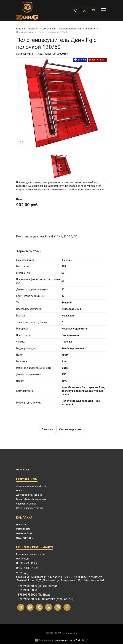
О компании (22, 470)
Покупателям (27, 480)
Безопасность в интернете (31, 554)
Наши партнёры (25, 538)
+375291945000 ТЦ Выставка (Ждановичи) (45, 599)
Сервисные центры (27, 504)
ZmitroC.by (81, 640)
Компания (24, 518)
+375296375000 (27, 590)
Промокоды (23, 559)
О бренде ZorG (24, 533)
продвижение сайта (64, 640)
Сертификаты (24, 529)
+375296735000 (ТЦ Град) (33, 595)
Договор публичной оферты (32, 486)
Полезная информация (35, 548)
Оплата (20, 490)
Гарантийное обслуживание (31, 499)
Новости (21, 525)
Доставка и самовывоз (29, 495)
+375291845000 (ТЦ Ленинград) (37, 586)
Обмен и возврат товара (30, 508)
